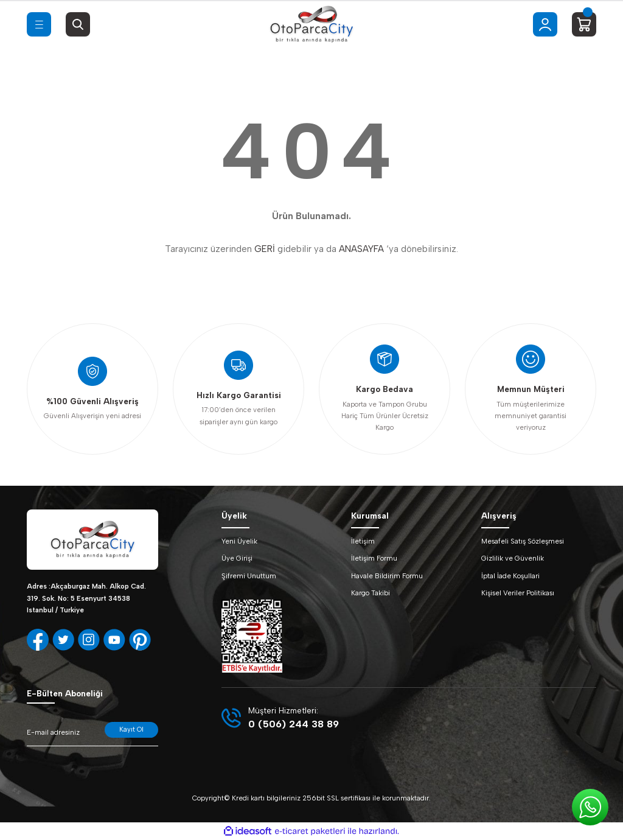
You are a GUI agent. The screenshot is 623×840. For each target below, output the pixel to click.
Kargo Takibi (371, 593)
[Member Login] (545, 24)
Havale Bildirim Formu (387, 576)
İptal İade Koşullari (510, 576)
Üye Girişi (237, 558)
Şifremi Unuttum (249, 576)
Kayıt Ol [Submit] (131, 729)
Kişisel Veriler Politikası (518, 593)
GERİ (265, 249)
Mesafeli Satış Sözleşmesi (523, 541)
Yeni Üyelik (239, 541)
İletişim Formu (374, 558)
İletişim (363, 541)
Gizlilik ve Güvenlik (513, 558)
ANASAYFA (361, 249)
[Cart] (584, 24)
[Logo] (311, 24)
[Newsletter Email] (92, 734)
